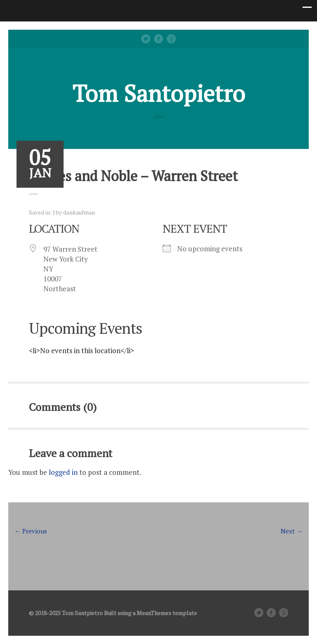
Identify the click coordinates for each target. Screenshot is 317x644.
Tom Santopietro (159, 93)
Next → (292, 531)
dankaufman (79, 212)
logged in (63, 472)
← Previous (31, 531)
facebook (158, 39)
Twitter (146, 39)
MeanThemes (154, 613)
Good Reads (171, 39)
